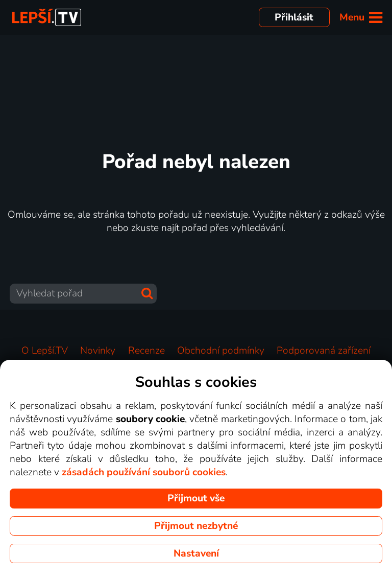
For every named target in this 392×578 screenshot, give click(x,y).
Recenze (146, 351)
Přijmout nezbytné (196, 526)
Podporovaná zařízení (324, 351)
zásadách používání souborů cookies (144, 472)
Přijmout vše (196, 498)
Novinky (98, 351)
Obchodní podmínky (221, 351)
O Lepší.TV (45, 351)
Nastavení (196, 553)
